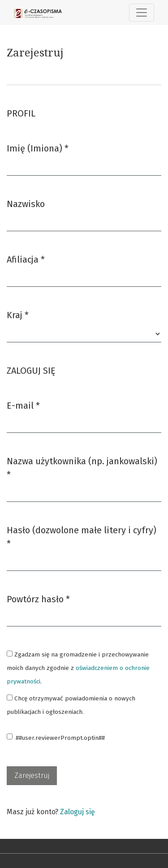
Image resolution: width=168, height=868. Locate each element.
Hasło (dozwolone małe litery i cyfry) (82, 537)
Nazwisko (26, 204)
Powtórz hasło (38, 598)
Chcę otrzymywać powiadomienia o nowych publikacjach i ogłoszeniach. (71, 705)
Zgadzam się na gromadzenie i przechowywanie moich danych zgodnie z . (78, 668)
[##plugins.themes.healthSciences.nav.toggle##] (142, 13)
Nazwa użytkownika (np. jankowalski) (82, 468)
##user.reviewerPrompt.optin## (60, 738)
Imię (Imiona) (38, 148)
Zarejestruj (32, 775)
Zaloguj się (78, 812)
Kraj (18, 314)
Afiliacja (26, 259)
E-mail (23, 405)
